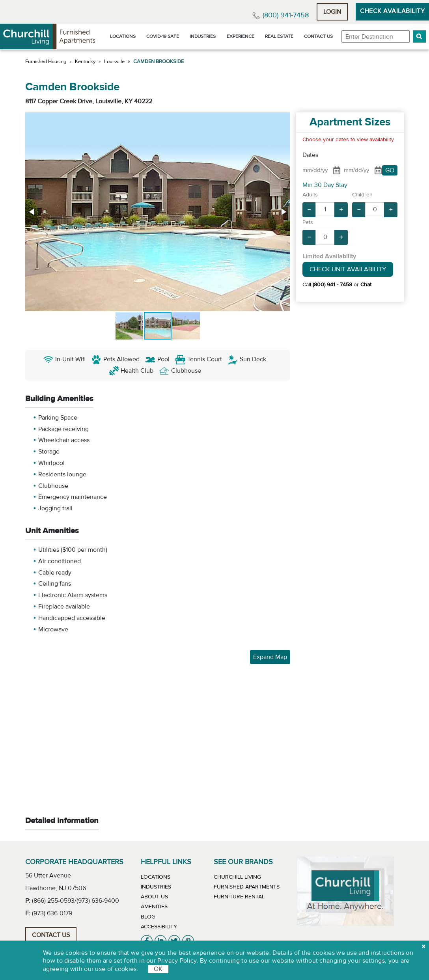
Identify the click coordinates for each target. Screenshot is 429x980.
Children (362, 195)
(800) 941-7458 (286, 15)
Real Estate (279, 36)
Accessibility (159, 927)
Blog (148, 917)
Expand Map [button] (270, 657)
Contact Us (318, 36)
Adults (310, 195)
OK (158, 969)
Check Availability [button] (392, 11)
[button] (419, 36)
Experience (241, 36)
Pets (308, 222)
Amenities (154, 907)
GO (390, 170)
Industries (203, 36)
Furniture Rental (239, 897)
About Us (154, 897)
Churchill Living (237, 877)
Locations (123, 36)
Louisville (114, 62)
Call (327, 285)
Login (332, 12)
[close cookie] (423, 946)
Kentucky (85, 62)
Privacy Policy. (178, 961)
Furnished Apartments (247, 887)
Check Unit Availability (348, 269)
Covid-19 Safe (163, 36)
